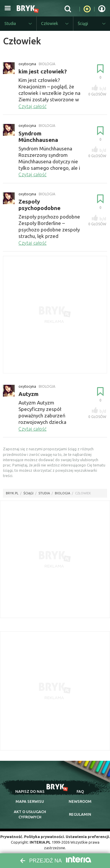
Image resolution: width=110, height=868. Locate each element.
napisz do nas (30, 791)
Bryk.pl (12, 493)
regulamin (80, 814)
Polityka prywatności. (44, 837)
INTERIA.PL (40, 842)
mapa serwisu (30, 801)
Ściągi (28, 493)
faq (80, 791)
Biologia (62, 493)
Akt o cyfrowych (30, 814)
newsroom (80, 801)
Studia (44, 493)
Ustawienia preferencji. (88, 837)
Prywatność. (12, 837)
